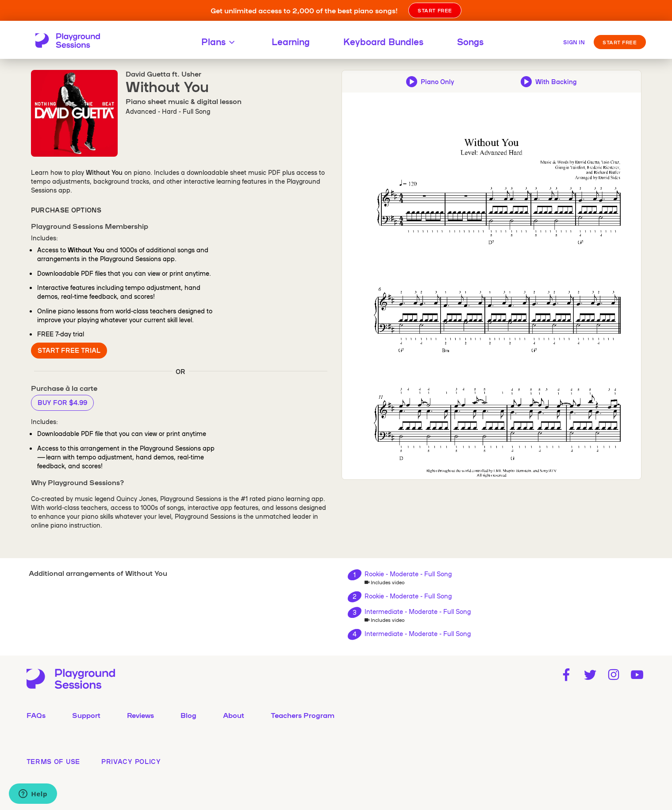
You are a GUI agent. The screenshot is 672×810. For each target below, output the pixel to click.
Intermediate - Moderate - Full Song (418, 611)
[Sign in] (574, 41)
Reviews (140, 715)
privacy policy (131, 761)
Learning (291, 41)
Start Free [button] (620, 42)
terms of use (53, 761)
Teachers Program (303, 715)
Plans (220, 41)
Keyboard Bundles (383, 41)
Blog (188, 715)
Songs (470, 41)
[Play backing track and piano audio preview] (549, 81)
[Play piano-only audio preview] (430, 81)
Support (86, 715)
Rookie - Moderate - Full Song (408, 574)
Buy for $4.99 (62, 402)
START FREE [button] (435, 10)
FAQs (36, 715)
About (234, 715)
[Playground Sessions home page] (68, 41)
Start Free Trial (69, 350)
